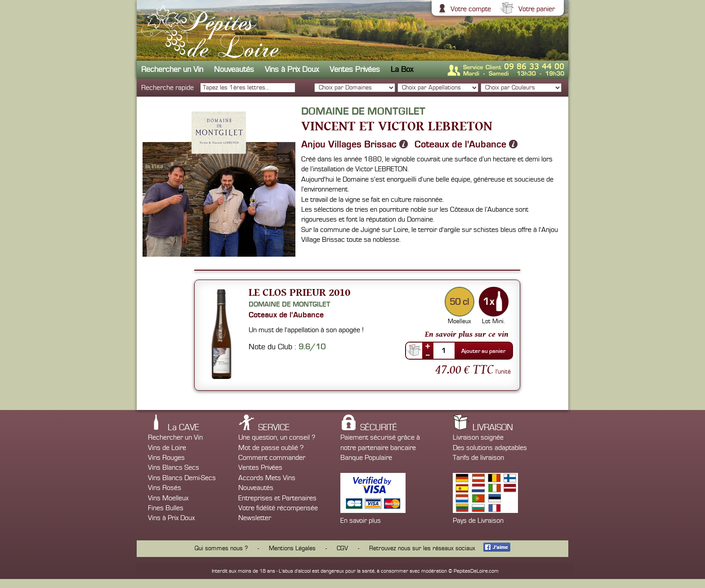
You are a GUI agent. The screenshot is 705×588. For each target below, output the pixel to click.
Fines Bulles (166, 508)
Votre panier (535, 9)
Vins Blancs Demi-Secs (182, 478)
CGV (342, 548)
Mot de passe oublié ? (271, 448)
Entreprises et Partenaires (277, 498)
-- (428, 355)
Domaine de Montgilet (289, 304)
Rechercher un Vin (172, 69)
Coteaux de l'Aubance (460, 144)
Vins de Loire (167, 448)
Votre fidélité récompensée (278, 508)
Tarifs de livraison (478, 458)
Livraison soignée (478, 437)
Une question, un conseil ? (277, 437)
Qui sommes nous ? (221, 548)
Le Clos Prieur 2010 (299, 292)
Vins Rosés (165, 488)
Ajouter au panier (483, 351)
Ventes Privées (355, 69)
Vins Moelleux (168, 498)
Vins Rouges (166, 458)
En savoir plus (361, 521)
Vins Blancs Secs (174, 468)
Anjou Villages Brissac (349, 144)
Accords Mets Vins (267, 478)
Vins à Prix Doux (292, 69)
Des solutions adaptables (490, 448)
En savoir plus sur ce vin (467, 334)
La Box (402, 69)
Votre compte (470, 9)
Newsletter (255, 518)
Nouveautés (234, 69)
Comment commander (272, 458)
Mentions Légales (292, 548)
